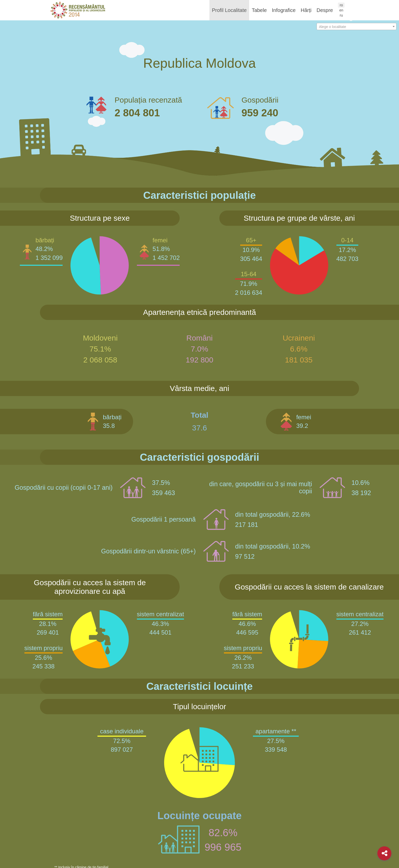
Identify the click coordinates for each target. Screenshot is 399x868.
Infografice (284, 10)
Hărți (306, 10)
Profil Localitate (229, 10)
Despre (325, 10)
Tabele (259, 10)
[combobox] (357, 26)
